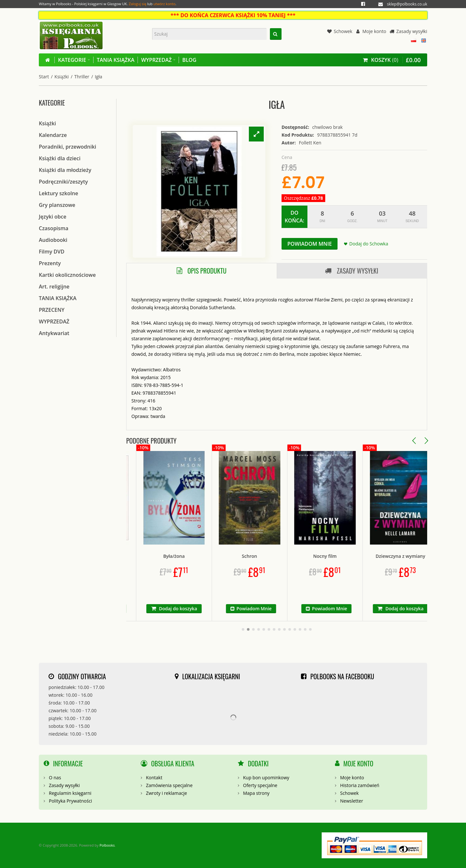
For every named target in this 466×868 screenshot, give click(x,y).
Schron (277, 556)
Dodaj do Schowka (369, 244)
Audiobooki (53, 240)
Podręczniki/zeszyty (63, 182)
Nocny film (352, 556)
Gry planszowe (57, 205)
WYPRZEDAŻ (54, 321)
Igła (99, 77)
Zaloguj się (138, 4)
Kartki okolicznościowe (67, 275)
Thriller (82, 77)
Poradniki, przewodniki (67, 147)
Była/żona (201, 556)
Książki (61, 77)
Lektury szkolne (58, 193)
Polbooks (107, 845)
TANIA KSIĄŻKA (58, 298)
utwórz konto (164, 4)
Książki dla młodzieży (65, 170)
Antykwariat (54, 333)
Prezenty (50, 263)
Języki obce (53, 217)
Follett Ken (310, 143)
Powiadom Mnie (310, 244)
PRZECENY (52, 310)
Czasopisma (54, 228)
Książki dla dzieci (60, 158)
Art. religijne (54, 287)
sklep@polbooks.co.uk (407, 4)
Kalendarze (53, 135)
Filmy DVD (52, 252)
